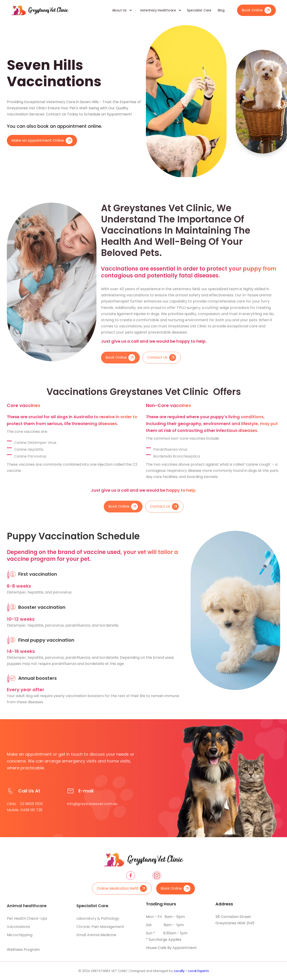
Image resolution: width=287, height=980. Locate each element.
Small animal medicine (96, 938)
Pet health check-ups (27, 921)
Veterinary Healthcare (158, 10)
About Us (119, 10)
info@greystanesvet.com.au (92, 809)
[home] (40, 10)
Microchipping (20, 938)
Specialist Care (199, 10)
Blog (221, 10)
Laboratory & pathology (98, 921)
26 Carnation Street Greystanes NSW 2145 (235, 920)
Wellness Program (23, 950)
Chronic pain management (100, 929)
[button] (121, 10)
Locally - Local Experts (191, 971)
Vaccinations (18, 929)
